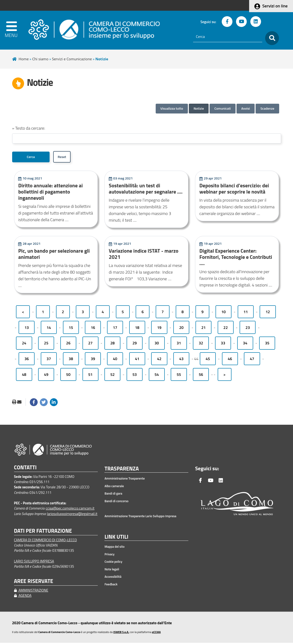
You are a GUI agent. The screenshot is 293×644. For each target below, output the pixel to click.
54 (157, 376)
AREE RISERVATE (34, 582)
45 (208, 360)
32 (201, 344)
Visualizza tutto (172, 108)
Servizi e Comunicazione (72, 59)
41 (137, 360)
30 (157, 344)
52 (113, 376)
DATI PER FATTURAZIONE (43, 532)
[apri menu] (16, 30)
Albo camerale (114, 487)
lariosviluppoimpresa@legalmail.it (72, 515)
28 (113, 344)
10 (223, 313)
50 (68, 376)
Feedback (111, 585)
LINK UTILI (116, 538)
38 (71, 360)
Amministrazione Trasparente (125, 480)
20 (181, 329)
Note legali (112, 570)
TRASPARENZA (122, 470)
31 (179, 344)
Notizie (199, 108)
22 (226, 329)
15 (71, 329)
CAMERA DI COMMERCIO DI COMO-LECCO (46, 541)
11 (246, 313)
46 (230, 360)
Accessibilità (113, 578)
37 (49, 360)
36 (27, 360)
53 (134, 376)
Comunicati (223, 108)
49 (46, 376)
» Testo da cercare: (29, 128)
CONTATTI (25, 469)
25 (46, 344)
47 (252, 360)
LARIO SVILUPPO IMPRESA (34, 562)
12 (268, 313)
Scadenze (267, 108)
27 (90, 344)
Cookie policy (113, 563)
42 (159, 360)
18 (137, 329)
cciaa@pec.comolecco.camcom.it (70, 509)
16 (93, 329)
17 (115, 329)
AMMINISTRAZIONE (31, 591)
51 (90, 376)
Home (24, 59)
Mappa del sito (114, 548)
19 (159, 329)
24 (24, 344)
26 (68, 344)
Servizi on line (275, 6)
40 (115, 360)
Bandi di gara (113, 495)
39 (93, 360)
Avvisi (246, 108)
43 (181, 360)
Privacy (109, 555)
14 (49, 329)
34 (245, 344)
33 (223, 344)
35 (267, 344)
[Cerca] (228, 37)
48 (24, 376)
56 (201, 376)
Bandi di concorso (116, 502)
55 (179, 376)
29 (134, 344)
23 (248, 329)
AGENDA (23, 597)
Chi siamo (40, 59)
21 (203, 329)
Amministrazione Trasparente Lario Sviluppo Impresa (140, 517)
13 (27, 329)
